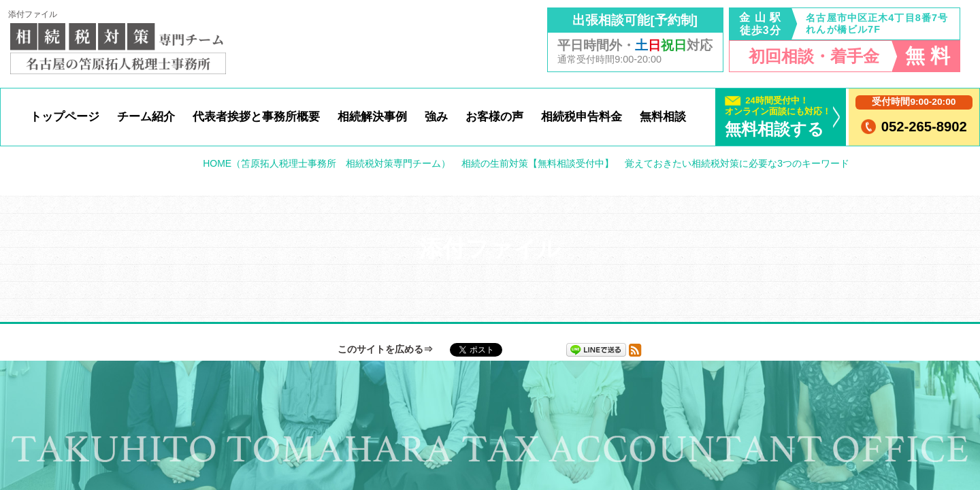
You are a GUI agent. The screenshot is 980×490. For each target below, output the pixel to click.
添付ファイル (33, 14)
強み (436, 116)
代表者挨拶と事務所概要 (256, 116)
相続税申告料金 (582, 116)
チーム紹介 (146, 116)
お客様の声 (494, 116)
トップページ (65, 116)
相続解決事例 (372, 116)
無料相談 (663, 116)
